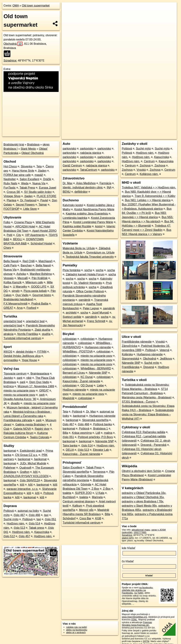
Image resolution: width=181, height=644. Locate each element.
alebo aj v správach (76, 632)
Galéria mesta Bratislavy (31, 425)
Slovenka (27, 166)
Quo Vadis (22, 295)
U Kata (100, 493)
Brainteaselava (40, 374)
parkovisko (69, 149)
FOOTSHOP (11, 209)
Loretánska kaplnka (75, 218)
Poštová (9, 511)
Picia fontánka (72, 270)
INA (109, 187)
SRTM (146, 641)
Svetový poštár (72, 317)
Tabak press (37, 528)
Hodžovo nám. (16, 524)
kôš (35, 472)
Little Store (30, 209)
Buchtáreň (69, 497)
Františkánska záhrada (18, 420)
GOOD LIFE (39, 287)
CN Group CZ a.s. (26, 455)
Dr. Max (68, 183)
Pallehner (10, 468)
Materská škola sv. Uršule (79, 248)
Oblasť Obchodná (32, 153)
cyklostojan (70, 339)
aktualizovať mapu (141, 530)
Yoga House (29, 360)
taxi (46, 515)
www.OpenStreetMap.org (134, 617)
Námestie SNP (98, 373)
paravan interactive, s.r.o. (23, 489)
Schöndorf (69, 518)
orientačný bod (13, 321)
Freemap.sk (134, 127)
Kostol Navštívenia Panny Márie (94, 209)
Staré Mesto (28, 149)
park (20, 378)
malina (108, 433)
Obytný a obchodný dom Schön (142, 471)
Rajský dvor (42, 429)
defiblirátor (81, 192)
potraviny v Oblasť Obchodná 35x (143, 497)
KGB (98, 518)
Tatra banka (70, 446)
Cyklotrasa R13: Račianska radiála (143, 432)
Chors (7, 248)
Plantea (11, 200)
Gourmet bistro (42, 295)
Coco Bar (85, 518)
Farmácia (106, 183)
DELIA (70, 450)
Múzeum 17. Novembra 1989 (36, 386)
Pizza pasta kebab (35, 291)
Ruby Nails (10, 183)
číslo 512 (9, 536)
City (19, 235)
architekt (71, 313)
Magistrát (69, 398)
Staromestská (130, 359)
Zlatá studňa (42, 330)
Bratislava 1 (100, 429)
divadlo (15, 403)
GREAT (8, 308)
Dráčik (47, 179)
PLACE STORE (46, 196)
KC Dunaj (87, 377)
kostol (99, 226)
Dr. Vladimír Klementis (88, 283)
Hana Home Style (23, 171)
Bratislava (33, 145)
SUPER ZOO (83, 493)
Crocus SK (13, 192)
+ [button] (68, 8)
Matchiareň (45, 261)
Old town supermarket (36, 6)
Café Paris (10, 265)
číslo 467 (19, 515)
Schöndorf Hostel (41, 244)
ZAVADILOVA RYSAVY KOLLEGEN (26, 476)
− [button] (68, 14)
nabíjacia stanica (91, 153)
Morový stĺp (86, 510)
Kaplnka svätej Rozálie (77, 226)
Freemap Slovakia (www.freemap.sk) (137, 624)
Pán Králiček (40, 278)
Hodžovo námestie (74, 390)
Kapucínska (42, 532)
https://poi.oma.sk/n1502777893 (161, 127)
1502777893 (140, 532)
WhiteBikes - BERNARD (96, 368)
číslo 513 (19, 528)
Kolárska (127, 354)
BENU (67, 192)
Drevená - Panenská (153, 445)
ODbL (134, 620)
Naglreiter (10, 179)
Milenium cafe (34, 282)
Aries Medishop (86, 183)
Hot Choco (10, 166)
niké (29, 378)
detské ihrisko (25, 352)
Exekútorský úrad (31, 451)
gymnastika (11, 360)
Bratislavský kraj (14, 145)
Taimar (43, 205)
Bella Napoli (11, 261)
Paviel (44, 200)
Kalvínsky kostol (73, 205)
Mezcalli (23, 278)
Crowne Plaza (23, 222)
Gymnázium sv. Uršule (100, 253)
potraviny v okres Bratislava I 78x (143, 501)
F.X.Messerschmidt (15, 304)
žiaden (42, 171)
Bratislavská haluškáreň (18, 299)
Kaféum (77, 506)
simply (16, 291)
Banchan (26, 265)
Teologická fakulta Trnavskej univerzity (90, 257)
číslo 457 (24, 536)
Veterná (164, 350)
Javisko (8, 378)
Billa (65, 433)
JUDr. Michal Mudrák (33, 463)
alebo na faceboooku (77, 630)
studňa (46, 334)
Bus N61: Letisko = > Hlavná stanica (148, 200)
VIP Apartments (35, 235)
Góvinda (86, 484)
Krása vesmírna (82, 433)
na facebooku (146, 588)
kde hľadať (129, 548)
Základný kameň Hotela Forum (85, 274)
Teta (39, 166)
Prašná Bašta (40, 304)
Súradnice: (10, 61)
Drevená (149, 367)
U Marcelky (20, 287)
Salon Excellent (29, 179)
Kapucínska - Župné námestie (81, 381)
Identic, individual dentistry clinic (83, 187)
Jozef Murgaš (100, 313)
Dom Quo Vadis (39, 382)
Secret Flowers (25, 205)
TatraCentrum (89, 170)
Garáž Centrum (72, 166)
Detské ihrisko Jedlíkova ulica (22, 356)
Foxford (31, 308)
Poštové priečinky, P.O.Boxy (95, 437)
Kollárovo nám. (149, 174)
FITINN (42, 352)
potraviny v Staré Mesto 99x (139, 506)
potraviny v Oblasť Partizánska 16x (144, 493)
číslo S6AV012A (30, 480)
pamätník (85, 300)
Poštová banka (102, 424)
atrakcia (8, 334)
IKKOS (8, 352)
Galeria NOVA (22, 429)
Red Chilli (29, 261)
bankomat (10, 451)
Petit (10, 235)
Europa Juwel (48, 188)
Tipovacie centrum (15, 374)
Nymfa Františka (28, 334)
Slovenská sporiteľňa (95, 420)
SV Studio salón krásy (38, 192)
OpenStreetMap (116, 127)
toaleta (67, 493)
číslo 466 (34, 515)
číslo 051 (51, 519)
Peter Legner (91, 308)
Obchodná (13, 44)
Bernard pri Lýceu (74, 373)
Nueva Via (39, 183)
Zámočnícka (130, 346)
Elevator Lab (101, 450)
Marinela (97, 497)
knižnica (9, 386)
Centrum (149, 161)
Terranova (99, 472)
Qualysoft (25, 468)
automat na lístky (28, 511)
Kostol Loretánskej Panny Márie (93, 222)
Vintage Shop (12, 196)
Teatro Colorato (39, 437)
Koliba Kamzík (13, 282)
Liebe (100, 385)
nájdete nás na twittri (77, 627)
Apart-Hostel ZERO (44, 231)
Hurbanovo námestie (98, 347)
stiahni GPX (128, 538)
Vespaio (9, 278)
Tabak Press (27, 188)
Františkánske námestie (137, 342)
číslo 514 (34, 524)
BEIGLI (18, 239)
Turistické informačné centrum (22, 338)
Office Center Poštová (90, 291)
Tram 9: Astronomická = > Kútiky (155, 196)
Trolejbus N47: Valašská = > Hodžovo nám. (149, 187)
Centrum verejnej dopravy (79, 501)
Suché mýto (11, 519)
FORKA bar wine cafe (17, 175)
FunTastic (10, 188)
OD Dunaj (87, 385)
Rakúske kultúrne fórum (18, 433)
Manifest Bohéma (41, 274)
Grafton (25, 472)
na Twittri (139, 593)
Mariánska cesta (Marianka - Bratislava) (147, 397)
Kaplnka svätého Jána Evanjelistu (87, 214)
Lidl (98, 433)
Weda (25, 183)
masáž (39, 175)
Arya (20, 308)
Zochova (145, 166)
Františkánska (131, 367)
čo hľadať (128, 561)
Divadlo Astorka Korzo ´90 (20, 399)
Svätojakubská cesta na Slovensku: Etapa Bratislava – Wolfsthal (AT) (148, 414)
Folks (7, 222)
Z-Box (95, 489)
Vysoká (141, 170)
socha (88, 270)
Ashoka (21, 274)
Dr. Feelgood (28, 200)
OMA (16, 6)
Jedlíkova (166, 359)
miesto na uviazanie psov (19, 391)
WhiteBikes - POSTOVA (78, 352)
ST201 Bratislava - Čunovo (139, 402)
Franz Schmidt (96, 321)
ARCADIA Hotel (25, 227)
